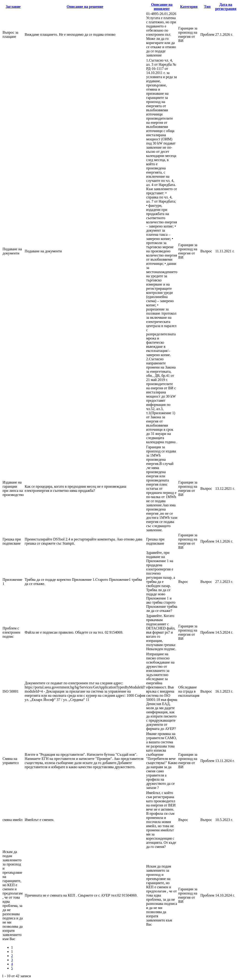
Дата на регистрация (226, 7)
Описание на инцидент (162, 7)
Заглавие (13, 7)
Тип (207, 7)
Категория (189, 7)
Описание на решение (85, 7)
